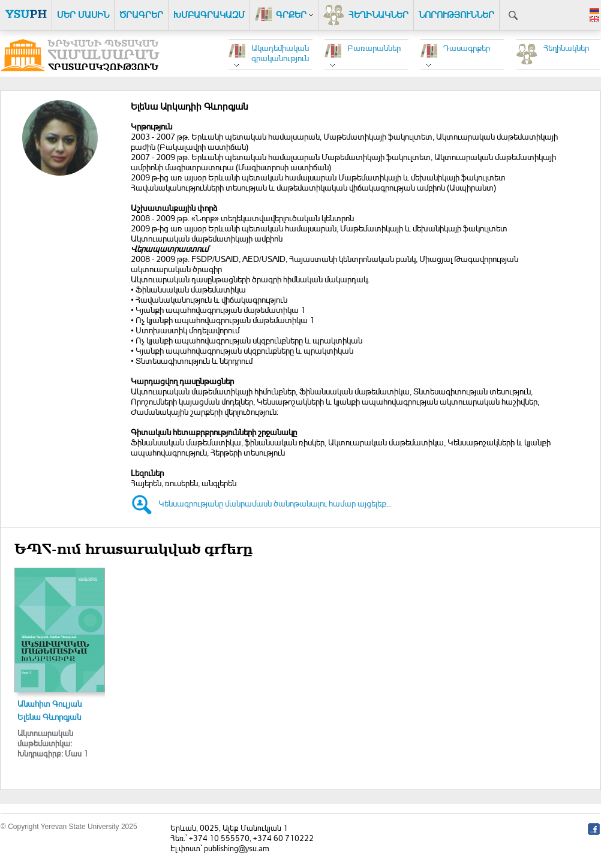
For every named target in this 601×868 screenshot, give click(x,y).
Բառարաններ (374, 48)
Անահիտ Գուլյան (49, 703)
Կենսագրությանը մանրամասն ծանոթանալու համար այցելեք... (275, 503)
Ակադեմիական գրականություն (280, 53)
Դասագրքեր (467, 48)
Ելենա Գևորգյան (49, 717)
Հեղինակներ (566, 48)
